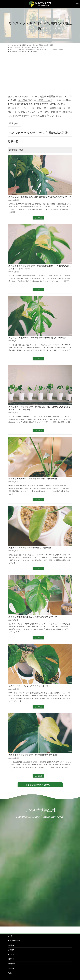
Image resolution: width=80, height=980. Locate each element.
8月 (26, 108)
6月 (14, 108)
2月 (22, 112)
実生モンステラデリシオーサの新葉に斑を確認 (30, 548)
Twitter (10, 973)
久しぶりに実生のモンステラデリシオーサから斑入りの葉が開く (38, 338)
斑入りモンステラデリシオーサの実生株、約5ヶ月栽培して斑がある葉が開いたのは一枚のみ (39, 408)
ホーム (10, 936)
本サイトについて (14, 954)
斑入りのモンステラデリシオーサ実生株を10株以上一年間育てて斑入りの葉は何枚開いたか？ (40, 267)
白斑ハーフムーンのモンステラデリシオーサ (28, 686)
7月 (20, 108)
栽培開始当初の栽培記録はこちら (35, 100)
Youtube (11, 968)
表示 (17, 123)
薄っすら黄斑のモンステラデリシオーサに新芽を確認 (33, 479)
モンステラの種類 (14, 940)
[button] (40, 785)
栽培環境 (11, 945)
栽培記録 (11, 950)
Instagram (11, 964)
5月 (64, 104)
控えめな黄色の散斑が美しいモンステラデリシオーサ (33, 617)
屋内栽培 (63, 112)
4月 (52, 112)
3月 (46, 112)
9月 (38, 108)
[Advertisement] (40, 72)
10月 (45, 108)
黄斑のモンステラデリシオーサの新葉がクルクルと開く (34, 755)
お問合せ (11, 959)
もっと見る (38, 218)
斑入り (11, 96)
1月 (28, 112)
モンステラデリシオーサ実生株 (31, 96)
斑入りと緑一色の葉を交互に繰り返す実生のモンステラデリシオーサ (40, 197)
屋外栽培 (56, 108)
